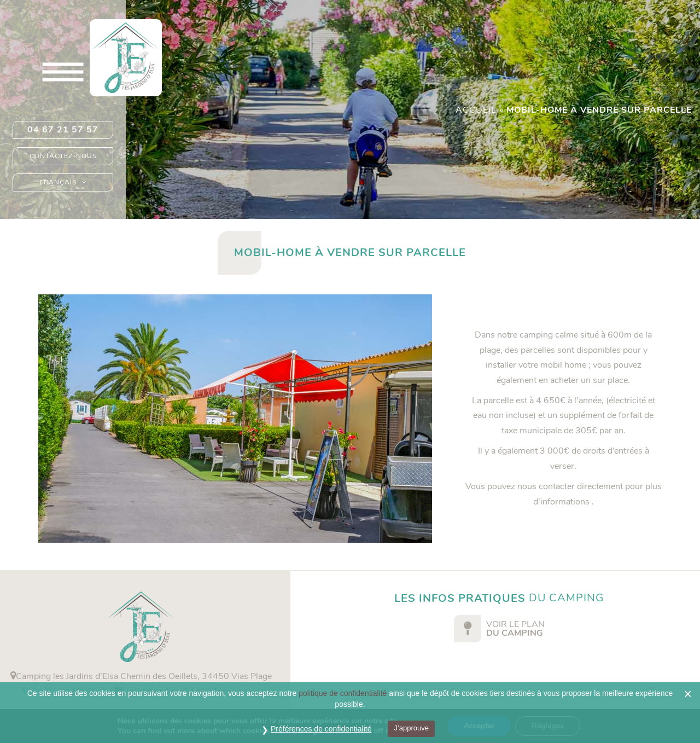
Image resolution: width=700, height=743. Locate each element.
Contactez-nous (63, 156)
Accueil (476, 110)
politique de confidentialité (343, 693)
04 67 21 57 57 (63, 130)
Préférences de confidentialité (321, 729)
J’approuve (411, 728)
